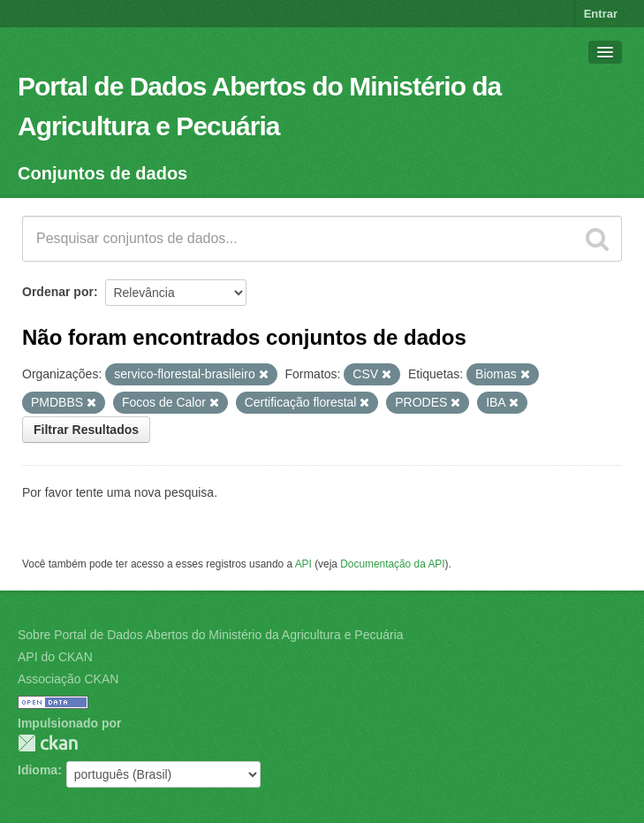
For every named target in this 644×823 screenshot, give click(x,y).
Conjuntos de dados (102, 173)
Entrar (601, 14)
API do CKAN (55, 657)
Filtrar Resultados (86, 430)
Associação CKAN (68, 679)
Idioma (38, 770)
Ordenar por (58, 292)
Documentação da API (392, 564)
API (303, 564)
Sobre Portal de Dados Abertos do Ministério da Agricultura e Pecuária (211, 635)
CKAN (48, 743)
